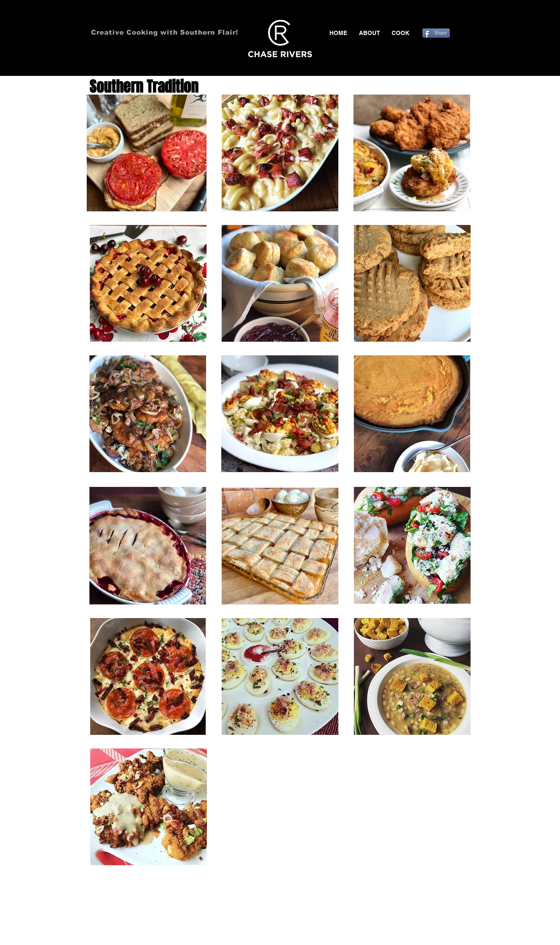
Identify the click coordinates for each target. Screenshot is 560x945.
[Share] (436, 33)
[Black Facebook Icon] (432, 16)
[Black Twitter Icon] (443, 16)
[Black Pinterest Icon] (455, 16)
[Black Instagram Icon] (466, 16)
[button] (401, 33)
